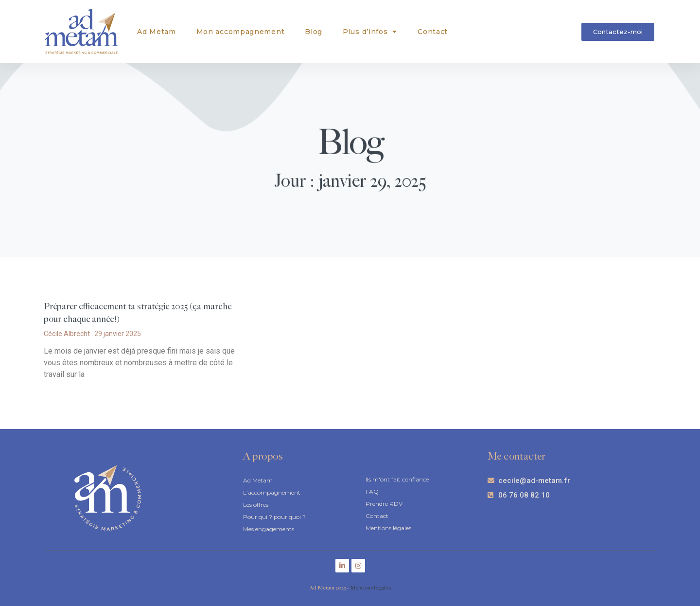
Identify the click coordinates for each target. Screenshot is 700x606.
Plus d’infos (370, 32)
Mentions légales (370, 588)
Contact (433, 32)
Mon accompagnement (241, 32)
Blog (314, 32)
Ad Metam (157, 32)
